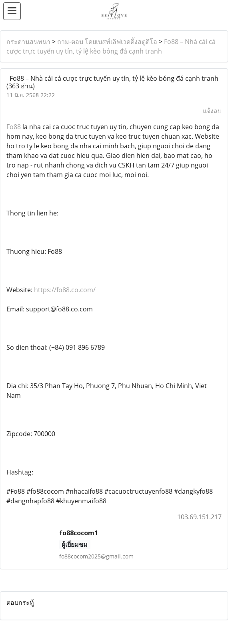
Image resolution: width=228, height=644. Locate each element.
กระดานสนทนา (28, 42)
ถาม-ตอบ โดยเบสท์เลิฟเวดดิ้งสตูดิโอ (107, 42)
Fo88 (14, 127)
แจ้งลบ (212, 111)
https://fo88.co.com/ (65, 290)
